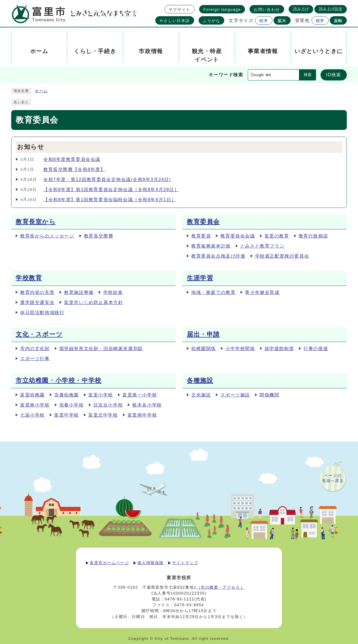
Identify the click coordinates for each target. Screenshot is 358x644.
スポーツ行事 (35, 359)
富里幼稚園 (32, 395)
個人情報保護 (150, 563)
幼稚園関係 (204, 349)
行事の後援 (316, 349)
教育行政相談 (314, 236)
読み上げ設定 (331, 9)
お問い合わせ (267, 9)
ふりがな (211, 21)
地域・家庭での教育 (213, 292)
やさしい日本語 (175, 21)
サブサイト (180, 9)
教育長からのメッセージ (47, 236)
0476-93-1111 (179, 599)
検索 (308, 75)
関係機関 (269, 395)
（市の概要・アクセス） (221, 587)
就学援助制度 (279, 349)
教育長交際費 (99, 236)
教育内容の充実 (37, 292)
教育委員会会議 (238, 236)
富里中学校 (67, 415)
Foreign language (222, 9)
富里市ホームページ (109, 563)
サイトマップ (185, 563)
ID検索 (334, 75)
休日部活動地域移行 (42, 313)
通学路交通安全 (37, 302)
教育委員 (201, 236)
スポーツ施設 (235, 395)
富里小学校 (101, 395)
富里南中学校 (142, 415)
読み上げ (301, 9)
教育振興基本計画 (211, 246)
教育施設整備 (79, 292)
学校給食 (113, 292)
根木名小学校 (147, 405)
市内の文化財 (35, 349)
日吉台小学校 (108, 405)
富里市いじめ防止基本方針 (94, 302)
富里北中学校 (103, 415)
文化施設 (201, 395)
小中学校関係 (240, 349)
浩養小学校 (72, 405)
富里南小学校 (35, 405)
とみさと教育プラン (262, 246)
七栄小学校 (32, 415)
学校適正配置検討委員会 (282, 256)
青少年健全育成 (262, 292)
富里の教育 (277, 236)
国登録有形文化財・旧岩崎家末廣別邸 (101, 349)
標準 (264, 21)
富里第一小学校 (140, 395)
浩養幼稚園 (67, 395)
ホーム (41, 91)
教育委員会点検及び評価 (218, 256)
